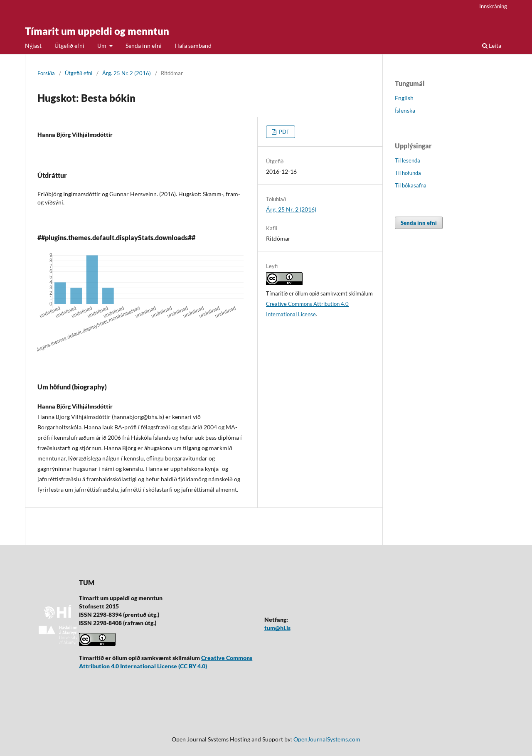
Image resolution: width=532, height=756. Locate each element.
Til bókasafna (411, 185)
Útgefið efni (69, 46)
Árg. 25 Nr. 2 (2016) (127, 73)
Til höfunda (408, 173)
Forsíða (46, 73)
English (404, 98)
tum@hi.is (277, 628)
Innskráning (493, 6)
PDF (283, 132)
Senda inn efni (144, 46)
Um (102, 46)
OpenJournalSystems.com (327, 739)
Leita (492, 46)
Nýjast (33, 46)
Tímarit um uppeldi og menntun (97, 31)
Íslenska (405, 110)
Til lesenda (408, 160)
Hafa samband (193, 46)
